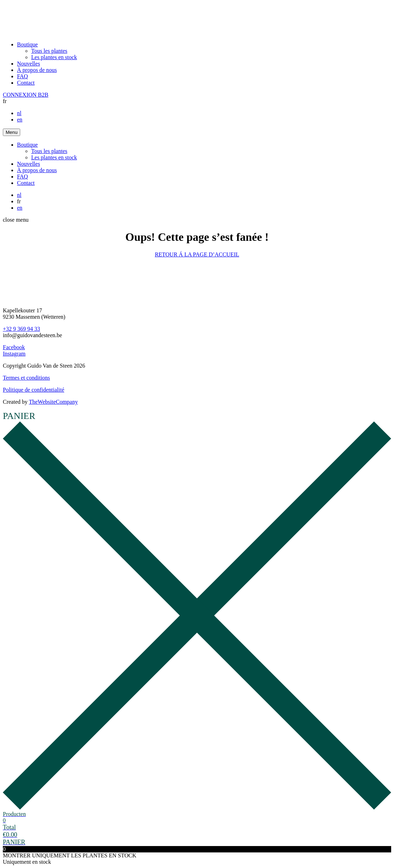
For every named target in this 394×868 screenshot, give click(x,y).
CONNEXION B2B (26, 95)
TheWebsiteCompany (53, 402)
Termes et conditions (26, 378)
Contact (26, 83)
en (20, 120)
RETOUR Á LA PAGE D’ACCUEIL (197, 254)
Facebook (14, 347)
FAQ (22, 76)
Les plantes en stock (54, 57)
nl (19, 113)
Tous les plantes (49, 51)
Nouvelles (29, 64)
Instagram (14, 354)
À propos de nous (37, 70)
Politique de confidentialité (33, 390)
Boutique (27, 44)
